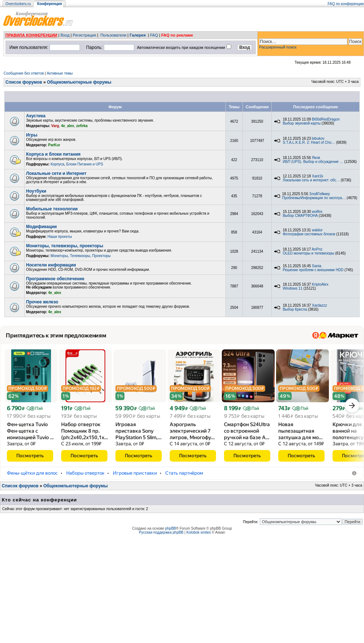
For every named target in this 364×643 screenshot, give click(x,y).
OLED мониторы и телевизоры (308, 253)
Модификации (41, 227)
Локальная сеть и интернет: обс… (311, 180)
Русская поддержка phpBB (161, 539)
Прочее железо (42, 302)
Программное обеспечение (55, 279)
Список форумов (24, 82)
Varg (55, 126)
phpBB (170, 535)
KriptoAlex (320, 284)
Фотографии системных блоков (309, 234)
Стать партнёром (184, 480)
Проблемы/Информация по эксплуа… (314, 198)
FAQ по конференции (346, 4)
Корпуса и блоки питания (53, 154)
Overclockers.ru (18, 4)
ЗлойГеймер (320, 194)
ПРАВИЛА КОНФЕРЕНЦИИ (31, 35)
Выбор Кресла (295, 309)
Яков (316, 158)
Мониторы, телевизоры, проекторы (65, 246)
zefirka (82, 126)
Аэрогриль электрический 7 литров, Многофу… (192, 431)
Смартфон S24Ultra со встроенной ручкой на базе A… (247, 431)
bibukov (318, 138)
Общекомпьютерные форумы (79, 82)
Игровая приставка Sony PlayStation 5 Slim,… (139, 431)
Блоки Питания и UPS (85, 164)
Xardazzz (319, 305)
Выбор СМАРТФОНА (300, 216)
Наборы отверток (85, 480)
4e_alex (68, 126)
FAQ (154, 35)
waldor (317, 230)
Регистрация (84, 35)
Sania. (317, 266)
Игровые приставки (135, 480)
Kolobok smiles (198, 539)
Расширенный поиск (278, 47)
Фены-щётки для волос (32, 480)
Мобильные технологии (52, 209)
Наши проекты (60, 237)
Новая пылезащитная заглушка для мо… (300, 431)
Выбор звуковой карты (302, 123)
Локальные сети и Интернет (56, 173)
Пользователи (113, 35)
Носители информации (51, 265)
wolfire (317, 212)
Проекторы (101, 256)
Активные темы (60, 73)
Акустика (36, 116)
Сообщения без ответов (24, 73)
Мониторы (59, 256)
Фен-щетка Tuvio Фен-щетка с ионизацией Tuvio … (30, 431)
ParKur (54, 145)
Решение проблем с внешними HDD (313, 270)
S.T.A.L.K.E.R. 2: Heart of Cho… (309, 142)
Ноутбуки (36, 191)
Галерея (137, 35)
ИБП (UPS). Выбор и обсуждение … (313, 162)
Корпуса (58, 164)
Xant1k (318, 176)
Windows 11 (292, 288)
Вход (65, 35)
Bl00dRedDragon (326, 119)
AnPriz (317, 249)
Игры (32, 135)
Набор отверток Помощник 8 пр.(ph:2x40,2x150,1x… (85, 431)
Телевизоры (80, 256)
